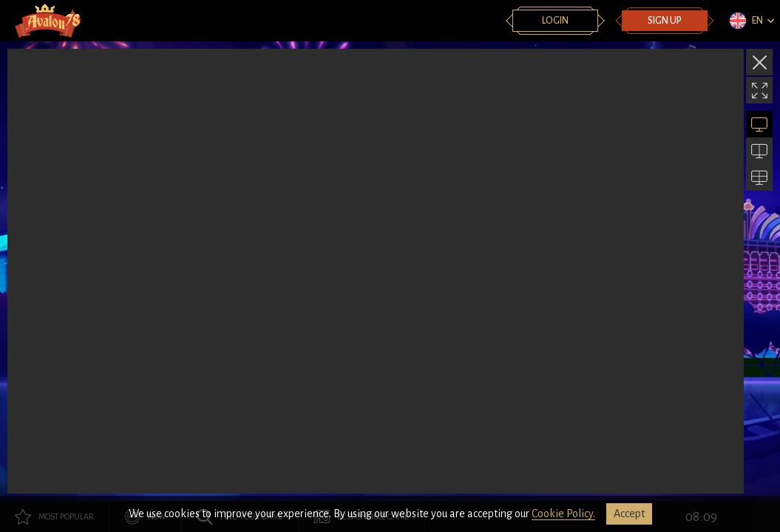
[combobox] (751, 21)
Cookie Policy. (563, 514)
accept (629, 514)
